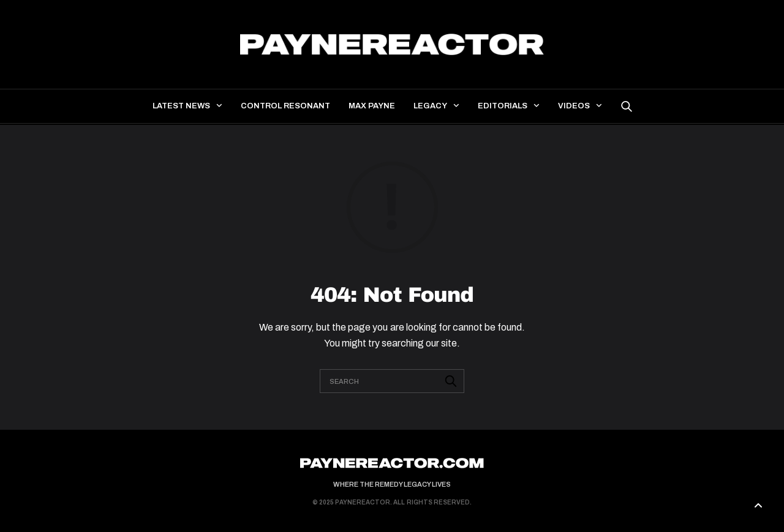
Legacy (430, 106)
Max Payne (372, 106)
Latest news (181, 106)
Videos (574, 106)
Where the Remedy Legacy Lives (392, 484)
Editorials (503, 106)
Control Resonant (285, 106)
